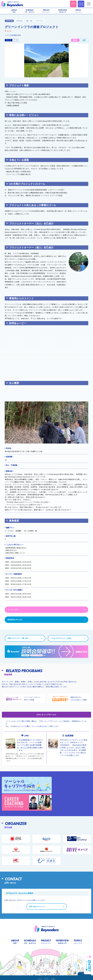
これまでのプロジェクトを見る (61, 638)
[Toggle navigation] (89, 4)
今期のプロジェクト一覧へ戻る (22, 638)
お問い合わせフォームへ (39, 887)
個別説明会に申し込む (15, 620)
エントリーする (13, 610)
